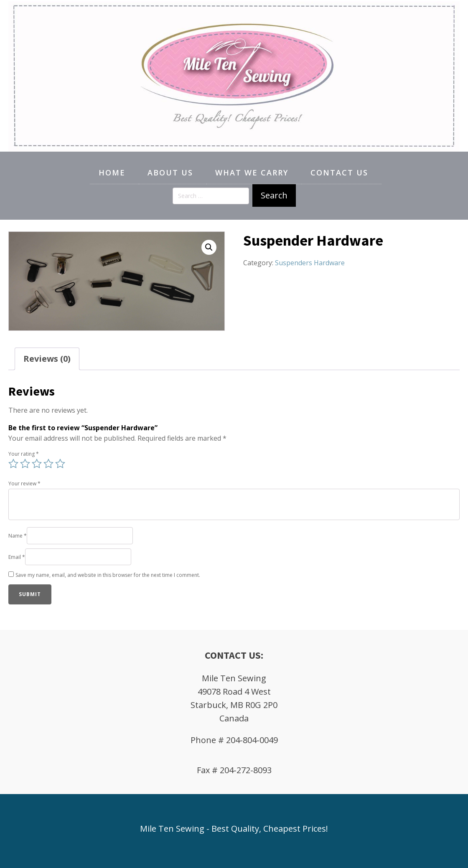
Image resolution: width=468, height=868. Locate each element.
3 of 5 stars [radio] (37, 464)
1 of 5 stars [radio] (13, 464)
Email (17, 557)
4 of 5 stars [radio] (48, 464)
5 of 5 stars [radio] (60, 464)
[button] (209, 247)
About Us (170, 173)
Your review (24, 483)
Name (18, 536)
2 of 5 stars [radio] (25, 464)
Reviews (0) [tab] (47, 359)
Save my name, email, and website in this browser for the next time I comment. (108, 575)
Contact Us (339, 173)
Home (112, 173)
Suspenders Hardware (310, 263)
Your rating (24, 454)
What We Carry (252, 173)
